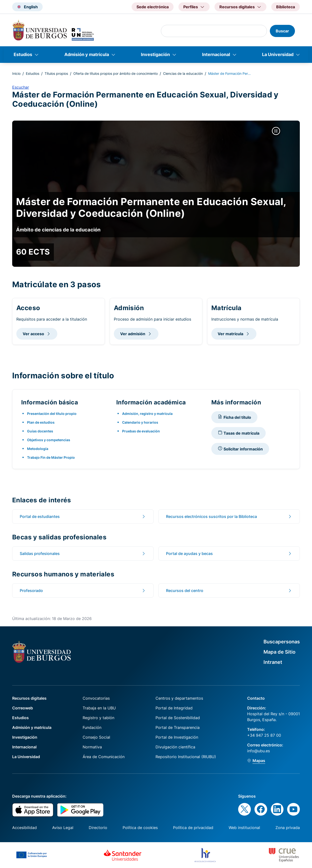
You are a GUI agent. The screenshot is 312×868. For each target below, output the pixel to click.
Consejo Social (96, 737)
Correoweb (23, 708)
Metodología (38, 449)
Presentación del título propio (52, 414)
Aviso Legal (63, 828)
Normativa (92, 747)
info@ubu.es (258, 751)
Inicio (16, 73)
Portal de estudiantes (40, 516)
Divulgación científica (175, 747)
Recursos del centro (185, 591)
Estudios (23, 54)
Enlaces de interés (42, 500)
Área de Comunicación (104, 757)
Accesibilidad (24, 828)
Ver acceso (33, 334)
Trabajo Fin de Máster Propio (51, 457)
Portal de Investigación (177, 737)
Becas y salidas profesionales (59, 537)
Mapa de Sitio (279, 652)
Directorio (98, 828)
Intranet (273, 662)
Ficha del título (234, 417)
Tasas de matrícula (239, 433)
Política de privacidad (193, 828)
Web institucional (244, 828)
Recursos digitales (29, 698)
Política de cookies (140, 828)
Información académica (151, 402)
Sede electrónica (153, 7)
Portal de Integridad (174, 708)
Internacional (216, 54)
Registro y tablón (98, 718)
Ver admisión (133, 334)
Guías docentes (40, 431)
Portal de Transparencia (178, 727)
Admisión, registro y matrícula (147, 414)
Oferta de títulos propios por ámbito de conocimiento (116, 73)
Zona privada (288, 828)
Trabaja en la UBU (99, 708)
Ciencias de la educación (183, 73)
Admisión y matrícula (87, 54)
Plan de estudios (41, 422)
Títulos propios (56, 73)
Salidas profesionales (40, 553)
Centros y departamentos (179, 698)
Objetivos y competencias (49, 440)
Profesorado (31, 591)
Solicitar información (240, 449)
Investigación (155, 54)
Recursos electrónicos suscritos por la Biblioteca (211, 516)
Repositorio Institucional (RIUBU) (186, 757)
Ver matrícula (230, 334)
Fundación (92, 727)
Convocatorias (96, 698)
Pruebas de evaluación (141, 431)
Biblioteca (286, 7)
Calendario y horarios (140, 422)
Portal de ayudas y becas (189, 553)
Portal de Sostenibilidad (178, 718)
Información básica (50, 402)
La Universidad (278, 54)
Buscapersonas (282, 642)
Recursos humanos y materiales (63, 574)
